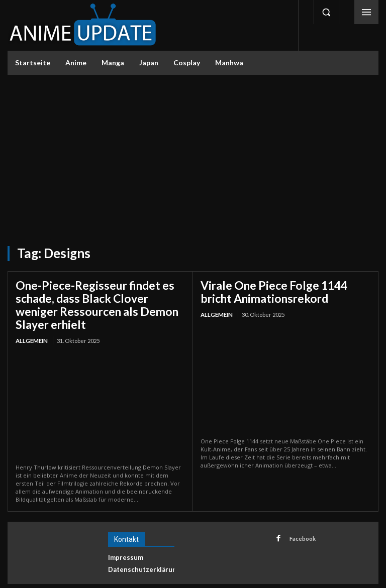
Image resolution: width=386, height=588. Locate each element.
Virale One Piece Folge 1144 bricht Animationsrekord (279, 290)
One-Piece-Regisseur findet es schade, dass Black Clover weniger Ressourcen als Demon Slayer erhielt (98, 296)
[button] (326, 12)
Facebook (299, 519)
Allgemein (31, 323)
